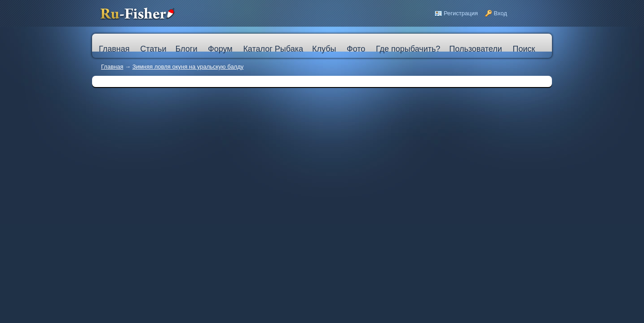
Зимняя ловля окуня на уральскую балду (188, 67)
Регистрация (461, 13)
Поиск (524, 49)
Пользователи (475, 49)
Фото (356, 49)
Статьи (153, 49)
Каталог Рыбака (273, 49)
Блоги (186, 49)
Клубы (324, 49)
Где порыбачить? (408, 49)
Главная (112, 67)
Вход (501, 13)
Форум (220, 49)
